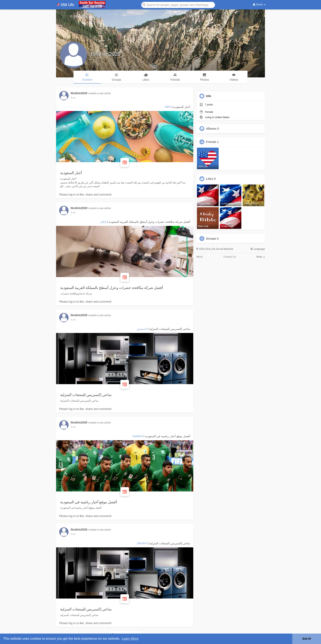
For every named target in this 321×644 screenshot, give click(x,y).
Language (258, 249)
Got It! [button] (307, 639)
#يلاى (103, 222)
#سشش (142, 329)
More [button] (261, 257)
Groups (211, 239)
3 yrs (73, 98)
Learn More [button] (130, 639)
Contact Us (230, 257)
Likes (210, 179)
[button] (178, 5)
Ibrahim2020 (106, 54)
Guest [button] (259, 4)
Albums (211, 129)
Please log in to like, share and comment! (85, 195)
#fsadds (138, 436)
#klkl (168, 107)
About (200, 257)
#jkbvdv (142, 543)
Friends (211, 142)
